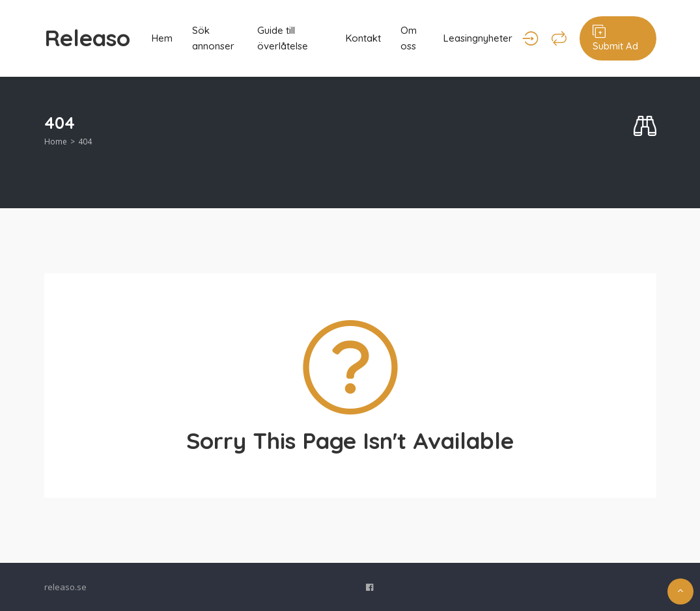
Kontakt (363, 38)
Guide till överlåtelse (283, 38)
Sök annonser (213, 38)
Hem (162, 38)
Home (56, 142)
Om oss (409, 38)
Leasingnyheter (478, 38)
